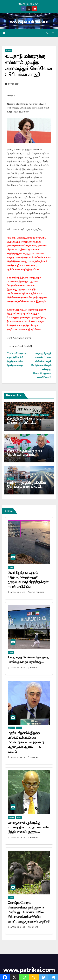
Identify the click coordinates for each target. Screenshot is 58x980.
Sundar (33, 668)
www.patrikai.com (29, 22)
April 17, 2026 (18, 668)
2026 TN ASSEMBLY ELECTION (19, 415)
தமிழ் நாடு (44, 415)
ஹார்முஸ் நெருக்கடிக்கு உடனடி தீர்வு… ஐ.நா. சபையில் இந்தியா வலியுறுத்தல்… (28, 827)
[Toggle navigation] (53, 33)
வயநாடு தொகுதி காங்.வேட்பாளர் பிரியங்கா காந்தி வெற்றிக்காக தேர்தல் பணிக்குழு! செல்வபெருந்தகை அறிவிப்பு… (41, 365)
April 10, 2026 (18, 927)
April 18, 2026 (18, 592)
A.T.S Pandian (36, 592)
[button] (48, 33)
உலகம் (11, 567)
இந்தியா (9, 50)
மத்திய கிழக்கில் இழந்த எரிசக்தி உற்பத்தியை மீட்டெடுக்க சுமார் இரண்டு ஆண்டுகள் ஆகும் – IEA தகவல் (26, 742)
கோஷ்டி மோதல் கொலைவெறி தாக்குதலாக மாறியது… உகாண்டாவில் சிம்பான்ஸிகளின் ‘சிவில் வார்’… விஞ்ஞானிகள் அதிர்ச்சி (29, 912)
